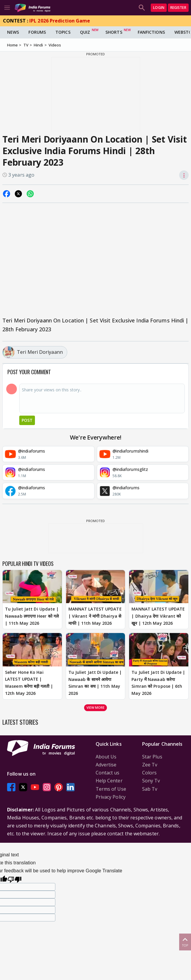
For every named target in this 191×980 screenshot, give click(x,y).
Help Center (109, 781)
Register (178, 8)
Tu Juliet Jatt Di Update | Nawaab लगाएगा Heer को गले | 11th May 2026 (32, 616)
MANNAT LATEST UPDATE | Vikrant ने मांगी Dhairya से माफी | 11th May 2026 (95, 616)
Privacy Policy (111, 797)
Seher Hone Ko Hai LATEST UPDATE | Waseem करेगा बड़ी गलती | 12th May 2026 (29, 683)
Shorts (114, 32)
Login (159, 8)
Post (27, 420)
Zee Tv (150, 765)
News (13, 32)
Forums (37, 32)
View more (96, 707)
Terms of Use (111, 789)
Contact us (108, 773)
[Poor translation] (15, 879)
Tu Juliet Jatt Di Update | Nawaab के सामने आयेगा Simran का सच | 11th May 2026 (95, 683)
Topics (63, 32)
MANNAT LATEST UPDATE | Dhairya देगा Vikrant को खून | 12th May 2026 (158, 616)
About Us (106, 757)
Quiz (85, 32)
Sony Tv (151, 781)
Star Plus (152, 757)
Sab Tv (150, 789)
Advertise (106, 765)
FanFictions (151, 32)
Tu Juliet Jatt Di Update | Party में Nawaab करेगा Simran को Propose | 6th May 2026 (158, 683)
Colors (150, 773)
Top (185, 942)
